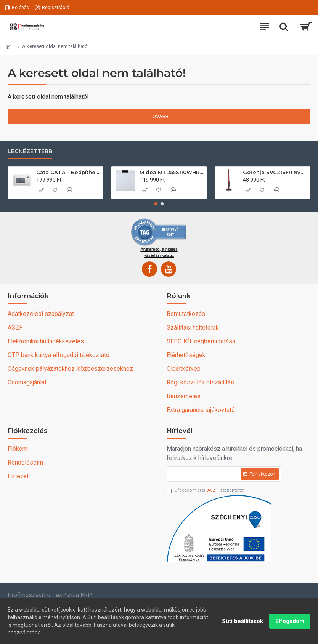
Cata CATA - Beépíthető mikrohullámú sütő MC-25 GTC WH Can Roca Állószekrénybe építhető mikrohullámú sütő (68, 172)
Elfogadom (290, 621)
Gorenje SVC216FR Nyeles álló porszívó (275, 172)
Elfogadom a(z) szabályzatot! (206, 491)
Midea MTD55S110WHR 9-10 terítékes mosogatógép (172, 172)
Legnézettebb (30, 151)
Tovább (159, 116)
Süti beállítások (243, 621)
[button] (156, 204)
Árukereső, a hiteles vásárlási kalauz (159, 252)
